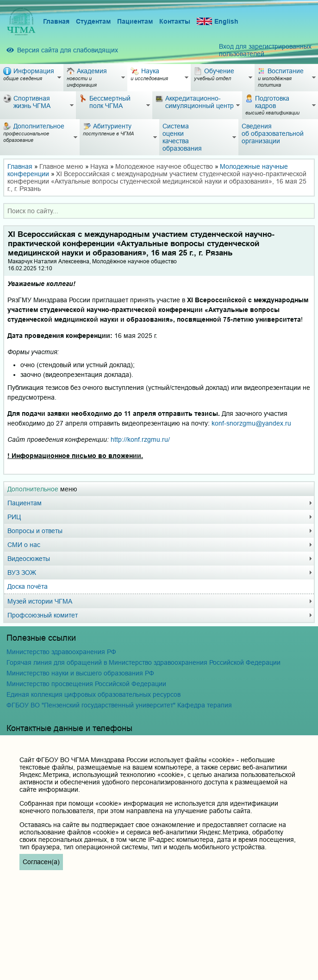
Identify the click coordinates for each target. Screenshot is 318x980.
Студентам (93, 21)
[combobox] (159, 211)
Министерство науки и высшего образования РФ (80, 673)
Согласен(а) (41, 862)
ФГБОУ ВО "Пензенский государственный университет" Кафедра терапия (119, 705)
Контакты (175, 21)
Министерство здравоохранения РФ (61, 652)
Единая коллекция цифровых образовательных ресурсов (94, 694)
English (218, 22)
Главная (56, 21)
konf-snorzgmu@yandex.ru (251, 423)
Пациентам (135, 21)
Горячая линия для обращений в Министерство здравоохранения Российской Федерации (143, 662)
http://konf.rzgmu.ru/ (140, 439)
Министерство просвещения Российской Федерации (86, 684)
